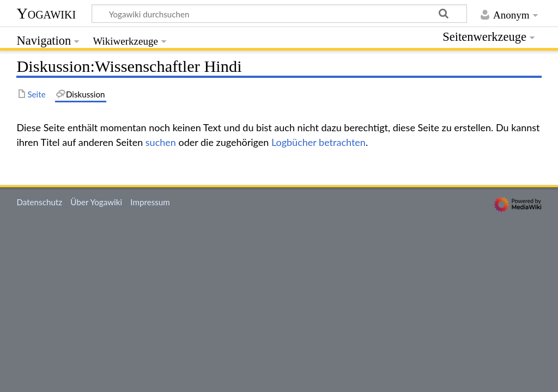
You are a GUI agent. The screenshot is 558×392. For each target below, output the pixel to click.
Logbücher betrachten (319, 142)
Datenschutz (39, 202)
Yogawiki (46, 13)
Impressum (150, 202)
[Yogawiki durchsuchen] (279, 14)
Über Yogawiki (96, 202)
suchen (161, 142)
